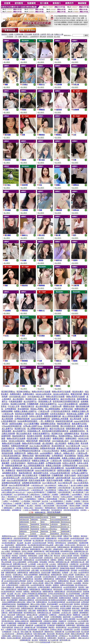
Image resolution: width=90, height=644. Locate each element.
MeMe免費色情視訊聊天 (28, 421)
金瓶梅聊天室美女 (48, 424)
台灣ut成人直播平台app (33, 426)
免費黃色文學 (20, 453)
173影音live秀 (56, 406)
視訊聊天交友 (31, 399)
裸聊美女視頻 (69, 406)
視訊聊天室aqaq (45, 524)
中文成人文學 (14, 406)
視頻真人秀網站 (37, 409)
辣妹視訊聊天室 (28, 406)
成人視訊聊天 (18, 399)
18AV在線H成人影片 (17, 397)
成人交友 (81, 451)
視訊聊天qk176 (65, 524)
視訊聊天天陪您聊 (18, 404)
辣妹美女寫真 (45, 531)
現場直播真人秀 (45, 401)
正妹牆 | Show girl (45, 529)
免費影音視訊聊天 (24, 522)
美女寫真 (22, 534)
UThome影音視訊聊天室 (12, 426)
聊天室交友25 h (24, 524)
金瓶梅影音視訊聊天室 (11, 483)
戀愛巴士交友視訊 (36, 517)
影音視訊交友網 (45, 642)
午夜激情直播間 (15, 401)
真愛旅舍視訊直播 (48, 448)
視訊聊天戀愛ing (8, 392)
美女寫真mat (54, 529)
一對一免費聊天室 (47, 421)
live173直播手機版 (32, 424)
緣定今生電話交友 (68, 399)
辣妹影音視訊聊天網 (64, 421)
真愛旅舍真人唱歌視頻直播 (68, 448)
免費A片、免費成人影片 (64, 453)
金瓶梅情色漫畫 (65, 531)
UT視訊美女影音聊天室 (61, 411)
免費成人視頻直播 (53, 466)
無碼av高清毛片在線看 (41, 392)
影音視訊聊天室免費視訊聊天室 (66, 401)
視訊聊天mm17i (35, 527)
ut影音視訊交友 (65, 520)
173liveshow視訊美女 (51, 451)
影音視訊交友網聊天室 (24, 414)
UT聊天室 (53, 517)
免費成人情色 (33, 453)
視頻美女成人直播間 (75, 414)
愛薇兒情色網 (76, 394)
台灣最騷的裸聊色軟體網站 (27, 448)
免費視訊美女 (23, 531)
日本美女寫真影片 (58, 414)
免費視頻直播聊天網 (52, 416)
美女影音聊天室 (58, 446)
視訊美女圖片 (78, 392)
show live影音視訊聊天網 (17, 480)
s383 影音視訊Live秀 (11, 478)
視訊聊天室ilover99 (55, 527)
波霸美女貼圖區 (16, 424)
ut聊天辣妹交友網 (24, 520)
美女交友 (43, 534)
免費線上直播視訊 (68, 451)
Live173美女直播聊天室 (68, 404)
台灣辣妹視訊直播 (53, 463)
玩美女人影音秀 (21, 416)
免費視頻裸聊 (7, 411)
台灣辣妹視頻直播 (22, 419)
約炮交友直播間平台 (48, 404)
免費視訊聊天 (16, 394)
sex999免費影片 (46, 453)
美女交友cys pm (65, 527)
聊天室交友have (65, 534)
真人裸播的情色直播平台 (49, 399)
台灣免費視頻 (10, 409)
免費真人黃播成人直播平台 (25, 411)
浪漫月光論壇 (70, 475)
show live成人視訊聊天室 (40, 446)
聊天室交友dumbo (66, 522)
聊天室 (43, 522)
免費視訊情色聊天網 (19, 446)
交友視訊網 (64, 517)
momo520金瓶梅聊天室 (40, 419)
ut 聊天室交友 (54, 524)
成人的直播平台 (30, 401)
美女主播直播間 (42, 414)
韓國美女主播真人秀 (80, 411)
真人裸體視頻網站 (53, 409)
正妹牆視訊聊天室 (24, 527)
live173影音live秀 (73, 446)
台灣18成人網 (34, 531)
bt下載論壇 (53, 531)
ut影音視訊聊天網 (47, 478)
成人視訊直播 (75, 419)
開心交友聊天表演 (68, 426)
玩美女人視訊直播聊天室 (54, 468)
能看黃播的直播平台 (75, 429)
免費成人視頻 (73, 443)
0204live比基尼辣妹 (56, 520)
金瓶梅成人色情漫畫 (60, 419)
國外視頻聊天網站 (43, 456)
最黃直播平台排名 (79, 424)
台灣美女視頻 (67, 409)
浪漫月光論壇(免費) (37, 480)
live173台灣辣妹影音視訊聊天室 (27, 451)
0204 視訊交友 (45, 517)
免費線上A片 (70, 480)
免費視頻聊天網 (81, 409)
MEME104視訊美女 (44, 394)
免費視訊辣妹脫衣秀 (25, 517)
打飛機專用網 (33, 404)
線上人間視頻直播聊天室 (73, 416)
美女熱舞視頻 (23, 409)
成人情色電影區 (42, 406)
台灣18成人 (44, 520)
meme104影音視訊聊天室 (45, 470)
